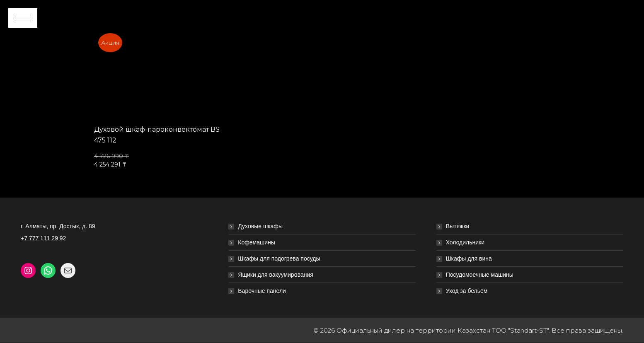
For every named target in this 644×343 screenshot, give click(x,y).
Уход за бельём (467, 291)
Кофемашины (257, 242)
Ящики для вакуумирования (276, 275)
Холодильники (465, 242)
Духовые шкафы (260, 226)
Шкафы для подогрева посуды (279, 258)
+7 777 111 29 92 (43, 238)
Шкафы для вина (469, 258)
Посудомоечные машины (480, 275)
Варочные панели (262, 291)
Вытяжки (458, 226)
